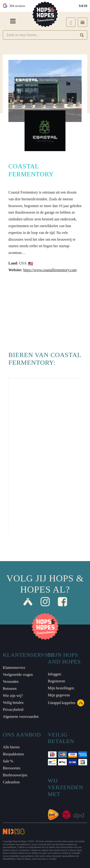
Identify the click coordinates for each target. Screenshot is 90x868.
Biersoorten (12, 768)
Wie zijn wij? (13, 696)
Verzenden (11, 682)
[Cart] (83, 22)
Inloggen (55, 674)
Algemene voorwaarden (21, 717)
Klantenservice (14, 668)
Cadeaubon (11, 782)
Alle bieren (11, 747)
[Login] (71, 22)
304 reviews (14, 6)
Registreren (57, 681)
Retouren (10, 689)
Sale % (8, 761)
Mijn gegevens (59, 695)
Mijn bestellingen (61, 688)
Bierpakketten (13, 754)
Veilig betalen (13, 703)
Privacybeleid (13, 710)
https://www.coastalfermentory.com (50, 270)
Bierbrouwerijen (15, 775)
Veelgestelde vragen (18, 675)
